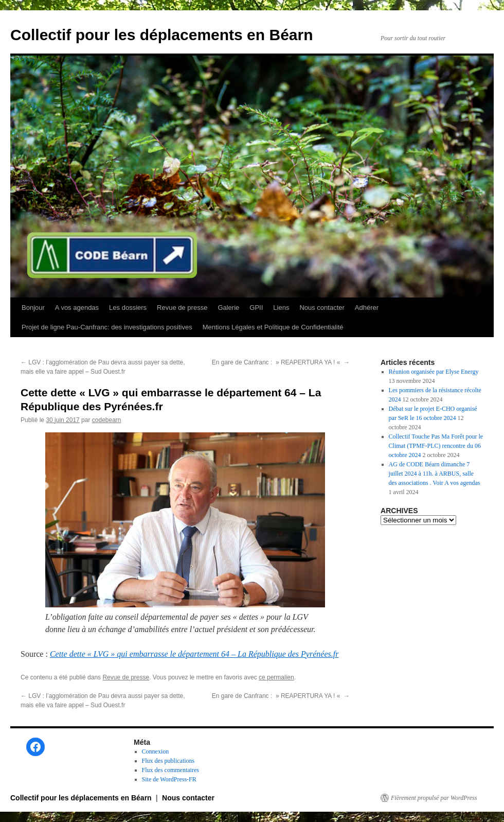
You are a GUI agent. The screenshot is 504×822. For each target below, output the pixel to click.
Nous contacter (322, 308)
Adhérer (367, 308)
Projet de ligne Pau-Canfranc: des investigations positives (107, 327)
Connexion (156, 751)
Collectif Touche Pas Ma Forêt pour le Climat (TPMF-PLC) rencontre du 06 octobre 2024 (436, 446)
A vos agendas (77, 308)
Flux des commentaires (170, 770)
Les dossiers (128, 308)
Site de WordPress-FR (169, 779)
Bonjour (33, 308)
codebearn (107, 420)
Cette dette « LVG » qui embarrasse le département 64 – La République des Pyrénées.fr (194, 654)
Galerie (228, 308)
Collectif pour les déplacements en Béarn (162, 35)
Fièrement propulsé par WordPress (434, 798)
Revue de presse (182, 308)
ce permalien (276, 677)
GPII (256, 308)
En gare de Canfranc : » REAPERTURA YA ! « (281, 362)
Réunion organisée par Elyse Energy (434, 372)
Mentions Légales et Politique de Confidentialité (273, 327)
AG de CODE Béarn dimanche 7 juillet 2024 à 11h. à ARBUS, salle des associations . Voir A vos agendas (435, 474)
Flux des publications (168, 761)
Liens (281, 308)
